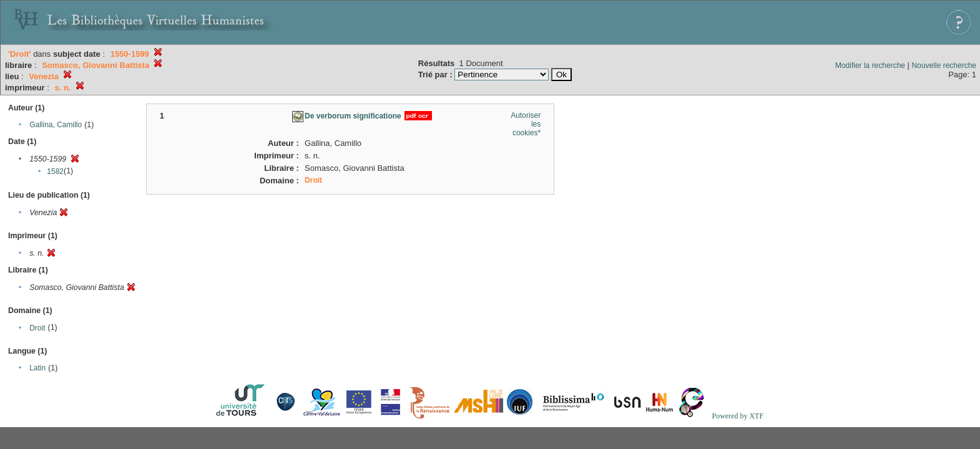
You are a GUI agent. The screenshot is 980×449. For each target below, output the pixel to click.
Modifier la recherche (870, 65)
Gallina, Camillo (56, 125)
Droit (37, 328)
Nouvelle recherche (944, 65)
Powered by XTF (737, 416)
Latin (37, 368)
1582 (55, 171)
